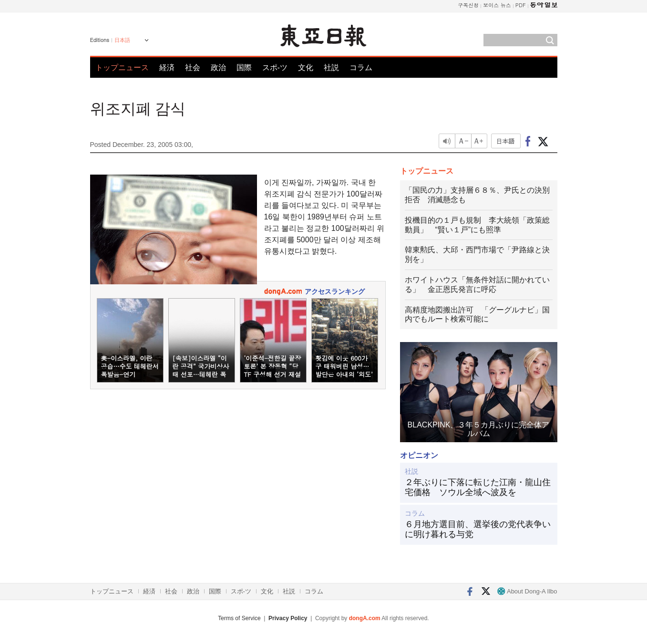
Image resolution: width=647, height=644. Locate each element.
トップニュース (122, 68)
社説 (331, 68)
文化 (306, 68)
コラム (361, 68)
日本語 (122, 40)
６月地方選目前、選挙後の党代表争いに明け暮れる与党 (478, 530)
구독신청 (468, 5)
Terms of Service (239, 618)
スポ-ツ (275, 68)
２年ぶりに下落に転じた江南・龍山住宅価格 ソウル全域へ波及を (478, 488)
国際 (244, 68)
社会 (193, 68)
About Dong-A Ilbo (527, 591)
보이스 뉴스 (497, 5)
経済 (167, 68)
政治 (218, 68)
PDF (521, 5)
